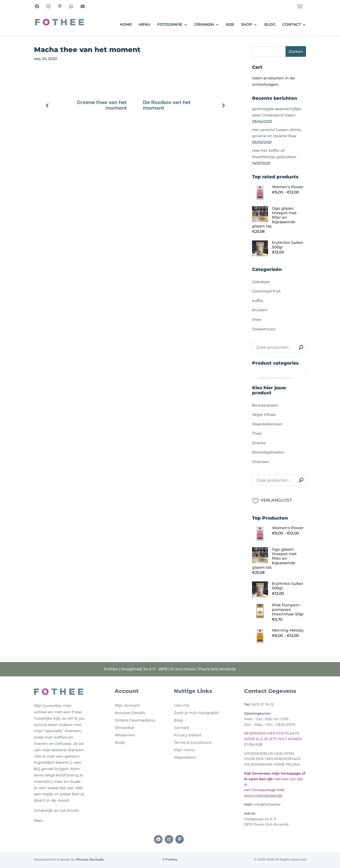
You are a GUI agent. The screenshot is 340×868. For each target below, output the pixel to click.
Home (126, 25)
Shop (246, 25)
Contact (292, 25)
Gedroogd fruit (266, 291)
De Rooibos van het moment (167, 105)
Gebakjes (261, 282)
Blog (270, 25)
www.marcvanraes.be (263, 795)
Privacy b (183, 735)
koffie (258, 301)
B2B (230, 25)
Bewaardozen (265, 405)
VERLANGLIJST (276, 500)
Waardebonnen (267, 424)
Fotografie (170, 25)
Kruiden (260, 310)
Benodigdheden (268, 452)
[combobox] (279, 375)
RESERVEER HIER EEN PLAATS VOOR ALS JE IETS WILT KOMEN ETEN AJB (273, 739)
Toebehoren (264, 329)
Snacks (259, 443)
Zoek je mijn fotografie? (197, 713)
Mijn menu (184, 750)
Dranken (204, 25)
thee (257, 319)
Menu (144, 25)
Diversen (261, 462)
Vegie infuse (264, 414)
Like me (182, 705)
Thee (257, 433)
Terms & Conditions (193, 742)
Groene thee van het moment (102, 105)
